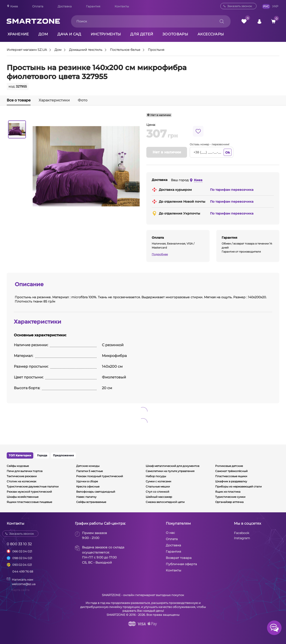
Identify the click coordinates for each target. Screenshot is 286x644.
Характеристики (54, 100)
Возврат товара (179, 558)
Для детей (142, 34)
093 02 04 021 (22, 565)
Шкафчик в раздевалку (231, 481)
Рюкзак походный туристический (100, 476)
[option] (17, 129)
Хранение (18, 34)
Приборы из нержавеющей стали (238, 486)
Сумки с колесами (158, 481)
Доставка (65, 6)
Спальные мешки (158, 486)
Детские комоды (88, 466)
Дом (43, 34)
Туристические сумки (230, 497)
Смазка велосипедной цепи (165, 502)
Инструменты (106, 34)
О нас (170, 533)
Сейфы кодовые (18, 466)
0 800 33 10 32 (19, 544)
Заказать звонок (240, 6)
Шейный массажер (159, 497)
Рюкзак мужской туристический (29, 492)
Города (42, 455)
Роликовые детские (229, 466)
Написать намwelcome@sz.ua (21, 582)
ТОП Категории (20, 455)
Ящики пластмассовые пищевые (29, 502)
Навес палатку (86, 497)
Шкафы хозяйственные (23, 497)
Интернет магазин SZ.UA (27, 50)
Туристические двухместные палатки (33, 486)
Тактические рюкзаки (22, 476)
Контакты (122, 6)
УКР (275, 6)
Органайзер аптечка (229, 502)
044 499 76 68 (23, 571)
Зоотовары (175, 34)
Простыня (156, 50)
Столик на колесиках (21, 481)
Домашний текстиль (86, 50)
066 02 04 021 (22, 551)
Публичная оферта (181, 564)
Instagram (242, 538)
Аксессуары (211, 34)
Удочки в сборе (87, 481)
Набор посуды (156, 476)
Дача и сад (69, 34)
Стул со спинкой (157, 492)
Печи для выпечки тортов (25, 471)
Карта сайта (20, 590)
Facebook (242, 533)
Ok (228, 152)
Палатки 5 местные (89, 471)
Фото (83, 100)
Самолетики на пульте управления (170, 471)
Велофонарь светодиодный (96, 492)
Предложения (63, 455)
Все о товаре (19, 100)
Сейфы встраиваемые (91, 502)
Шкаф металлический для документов (172, 466)
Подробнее (160, 254)
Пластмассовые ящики (231, 476)
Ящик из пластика (228, 492)
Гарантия (93, 6)
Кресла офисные (88, 486)
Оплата (38, 6)
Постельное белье (125, 50)
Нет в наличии (167, 152)
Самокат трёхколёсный (231, 471)
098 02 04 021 (22, 558)
